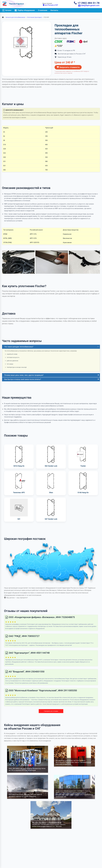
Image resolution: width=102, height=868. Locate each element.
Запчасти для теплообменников (15, 17)
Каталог (7, 10)
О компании (43, 10)
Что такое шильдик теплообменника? (19, 347)
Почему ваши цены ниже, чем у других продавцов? (24, 375)
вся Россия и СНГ (50, 5)
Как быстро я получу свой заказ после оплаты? (23, 379)
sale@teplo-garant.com (89, 5)
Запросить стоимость (68, 67)
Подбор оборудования (25, 10)
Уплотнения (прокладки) (34, 17)
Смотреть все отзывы (51, 711)
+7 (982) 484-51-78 (87, 3)
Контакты (54, 10)
